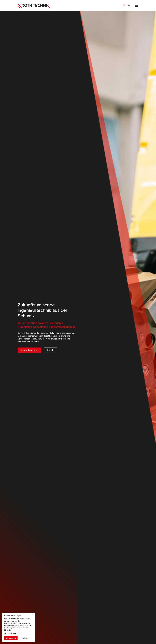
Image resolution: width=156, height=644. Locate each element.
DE (124, 5)
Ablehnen (24, 638)
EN (128, 5)
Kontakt (50, 350)
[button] (18, 633)
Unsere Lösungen (29, 350)
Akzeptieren (11, 638)
